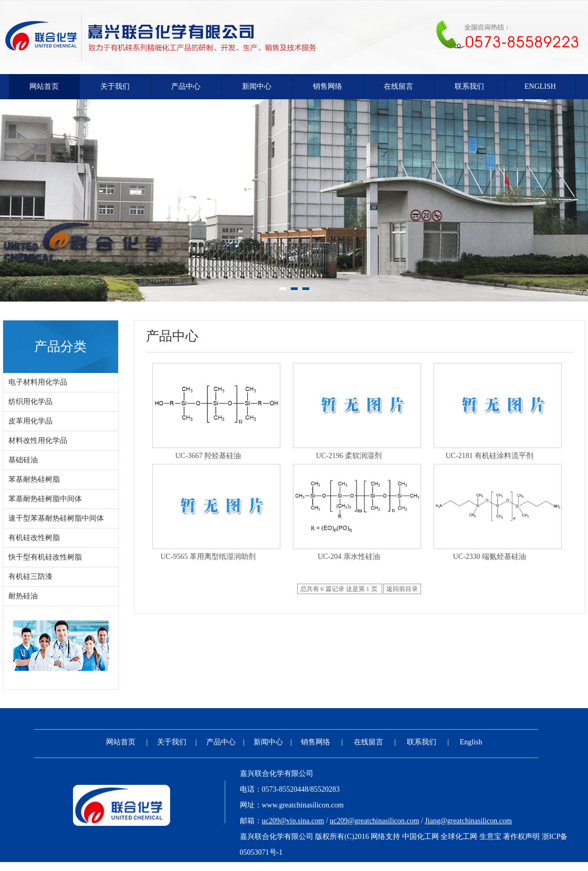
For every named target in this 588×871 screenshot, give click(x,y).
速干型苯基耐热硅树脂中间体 (56, 518)
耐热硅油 (23, 596)
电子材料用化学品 (38, 382)
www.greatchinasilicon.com (303, 805)
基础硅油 (23, 460)
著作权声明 (521, 837)
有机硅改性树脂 (34, 538)
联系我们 (469, 86)
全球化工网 (459, 837)
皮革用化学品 (30, 421)
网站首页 (44, 86)
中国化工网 (421, 837)
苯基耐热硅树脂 (34, 479)
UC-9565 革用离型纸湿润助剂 (208, 557)
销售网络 (328, 86)
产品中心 (186, 86)
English (540, 86)
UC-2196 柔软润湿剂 (349, 456)
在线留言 (398, 86)
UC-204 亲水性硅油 (349, 557)
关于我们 (115, 86)
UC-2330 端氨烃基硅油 (490, 557)
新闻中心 (257, 86)
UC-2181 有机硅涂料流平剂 (490, 456)
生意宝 (490, 837)
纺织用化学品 (30, 402)
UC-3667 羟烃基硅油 (208, 456)
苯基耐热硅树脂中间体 (45, 499)
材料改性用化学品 (38, 440)
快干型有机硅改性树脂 (45, 557)
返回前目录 (402, 589)
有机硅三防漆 (30, 577)
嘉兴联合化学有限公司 (277, 774)
